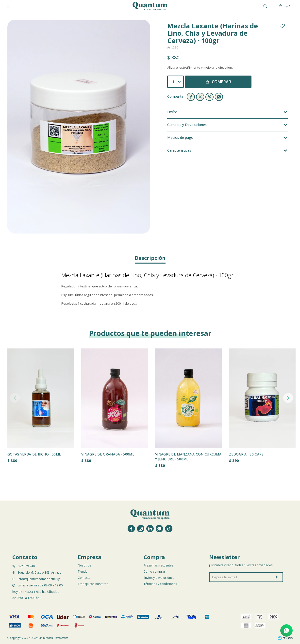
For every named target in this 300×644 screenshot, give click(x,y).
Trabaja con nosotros (93, 584)
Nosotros (84, 565)
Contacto (84, 578)
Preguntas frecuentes (158, 565)
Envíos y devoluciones (159, 578)
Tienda (83, 572)
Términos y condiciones (160, 584)
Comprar (221, 82)
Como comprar (154, 572)
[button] (288, 398)
